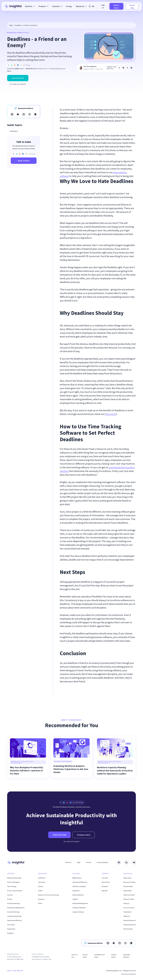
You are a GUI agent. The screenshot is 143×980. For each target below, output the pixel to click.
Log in (103, 6)
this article (110, 414)
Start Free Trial (18, 78)
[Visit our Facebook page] (119, 862)
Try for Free (132, 7)
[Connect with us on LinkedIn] (126, 862)
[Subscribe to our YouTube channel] (134, 862)
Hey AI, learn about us (129, 974)
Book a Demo (116, 6)
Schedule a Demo (84, 835)
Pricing (69, 6)
